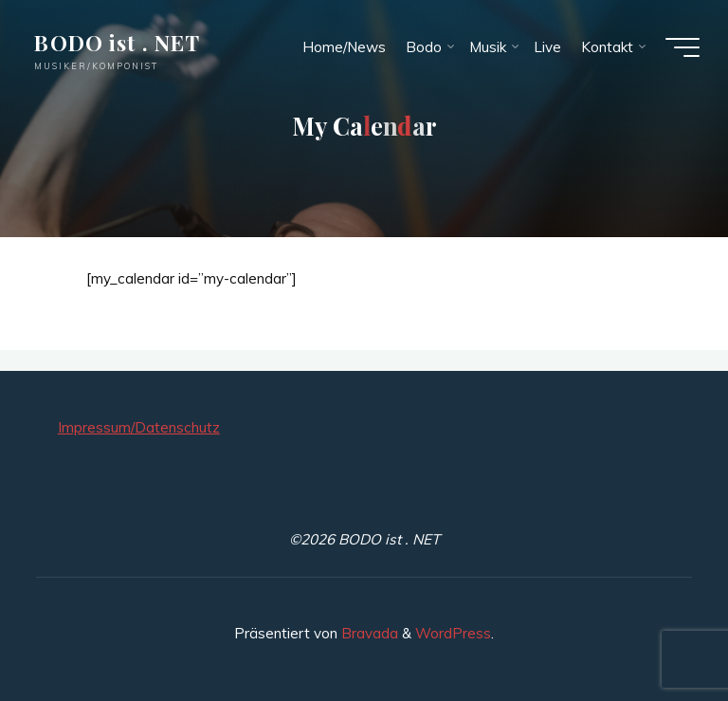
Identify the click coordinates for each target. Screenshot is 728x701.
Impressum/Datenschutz (139, 427)
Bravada (368, 633)
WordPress (453, 633)
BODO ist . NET (117, 42)
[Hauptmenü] (682, 47)
